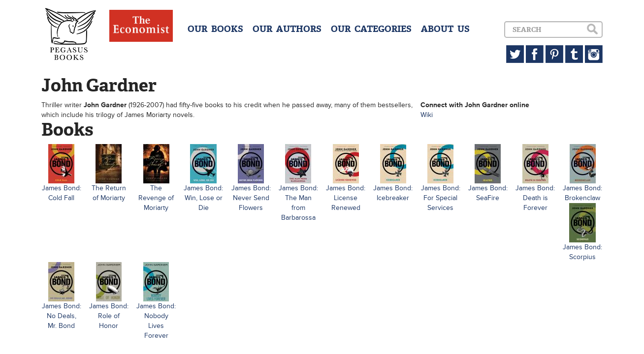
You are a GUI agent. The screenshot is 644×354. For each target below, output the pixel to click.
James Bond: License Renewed (346, 198)
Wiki (427, 115)
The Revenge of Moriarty (156, 198)
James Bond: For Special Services (441, 198)
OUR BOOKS (215, 29)
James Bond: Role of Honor (109, 316)
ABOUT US (445, 29)
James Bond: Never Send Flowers (251, 198)
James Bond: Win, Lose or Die (203, 198)
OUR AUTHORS (287, 29)
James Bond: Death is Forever (535, 198)
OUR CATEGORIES (371, 29)
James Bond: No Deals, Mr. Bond (62, 316)
